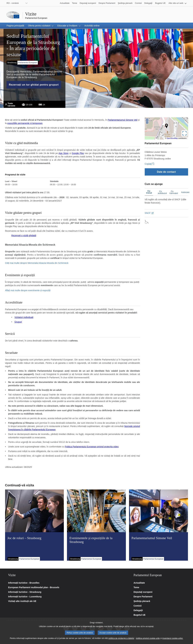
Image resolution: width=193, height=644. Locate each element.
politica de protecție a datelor (121, 639)
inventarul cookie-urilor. (173, 639)
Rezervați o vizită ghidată (24, 235)
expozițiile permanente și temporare (25, 123)
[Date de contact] (166, 172)
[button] (177, 3)
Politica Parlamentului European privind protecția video (92, 447)
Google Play (78, 153)
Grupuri (18, 322)
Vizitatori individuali (24, 317)
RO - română (13, 3)
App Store (64, 153)
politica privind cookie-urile (148, 639)
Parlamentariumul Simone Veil (123, 120)
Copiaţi (148, 164)
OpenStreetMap (172, 138)
